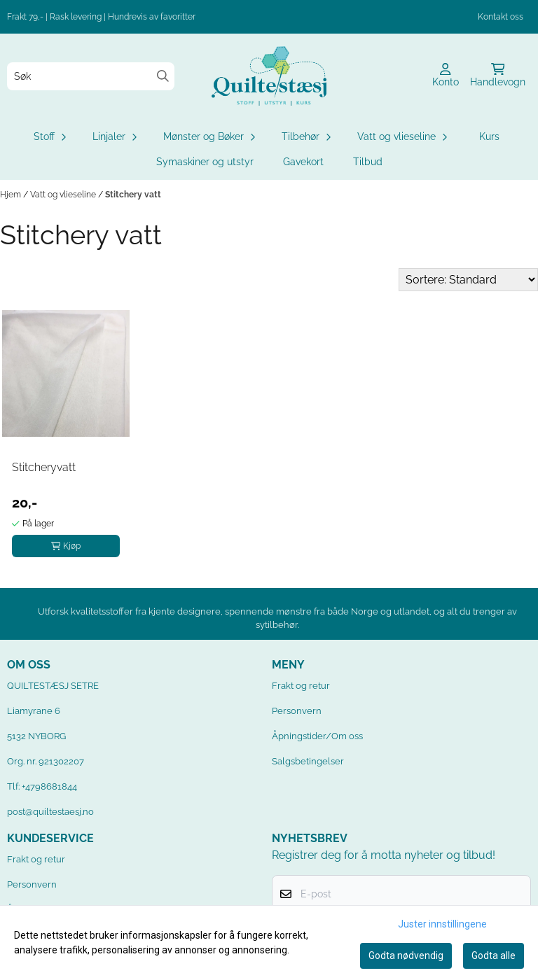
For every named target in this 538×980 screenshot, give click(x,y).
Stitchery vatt (133, 195)
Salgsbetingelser (308, 761)
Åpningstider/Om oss (317, 736)
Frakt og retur (301, 686)
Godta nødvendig (406, 955)
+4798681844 (49, 786)
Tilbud (368, 162)
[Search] (163, 76)
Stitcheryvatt (44, 467)
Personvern (297, 711)
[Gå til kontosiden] (446, 76)
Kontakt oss (501, 17)
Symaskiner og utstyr (205, 162)
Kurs (489, 136)
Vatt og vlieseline (64, 195)
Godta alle (494, 955)
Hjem (12, 195)
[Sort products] (468, 280)
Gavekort (303, 162)
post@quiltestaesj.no (50, 812)
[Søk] (91, 76)
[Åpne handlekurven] (498, 76)
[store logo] (269, 76)
